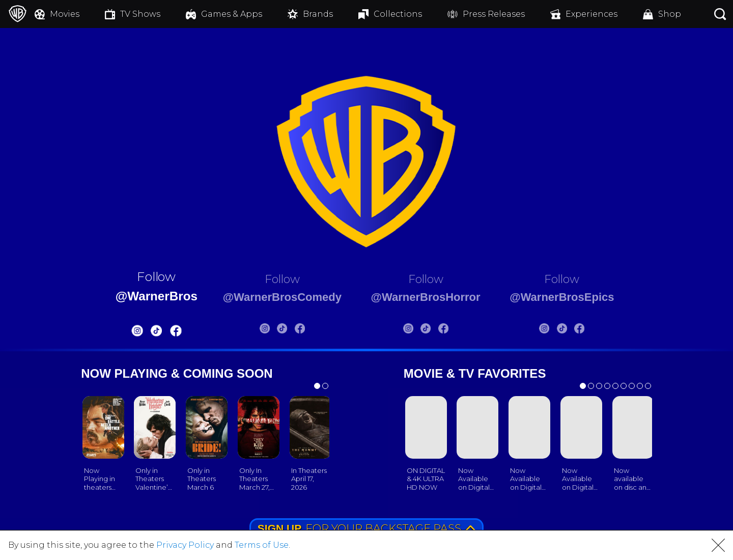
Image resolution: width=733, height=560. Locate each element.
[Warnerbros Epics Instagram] (563, 330)
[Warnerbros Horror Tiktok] (432, 330)
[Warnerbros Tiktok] (136, 333)
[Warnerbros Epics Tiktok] (581, 330)
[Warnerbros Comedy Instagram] (257, 330)
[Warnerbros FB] (155, 333)
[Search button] (720, 14)
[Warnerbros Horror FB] (449, 330)
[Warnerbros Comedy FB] (292, 330)
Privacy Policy (185, 545)
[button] (718, 545)
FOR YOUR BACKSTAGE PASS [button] (367, 528)
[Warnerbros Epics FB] (599, 330)
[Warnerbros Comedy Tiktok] (274, 330)
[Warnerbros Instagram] (117, 333)
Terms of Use (262, 545)
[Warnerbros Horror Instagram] (414, 330)
